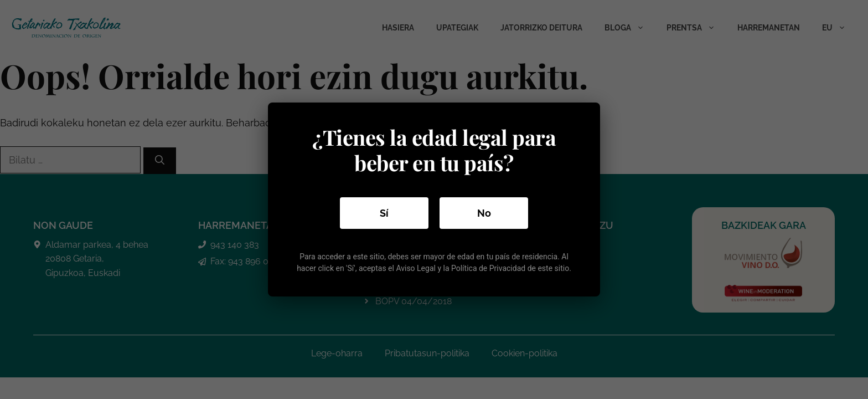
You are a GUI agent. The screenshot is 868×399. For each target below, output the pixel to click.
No (484, 213)
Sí (384, 213)
